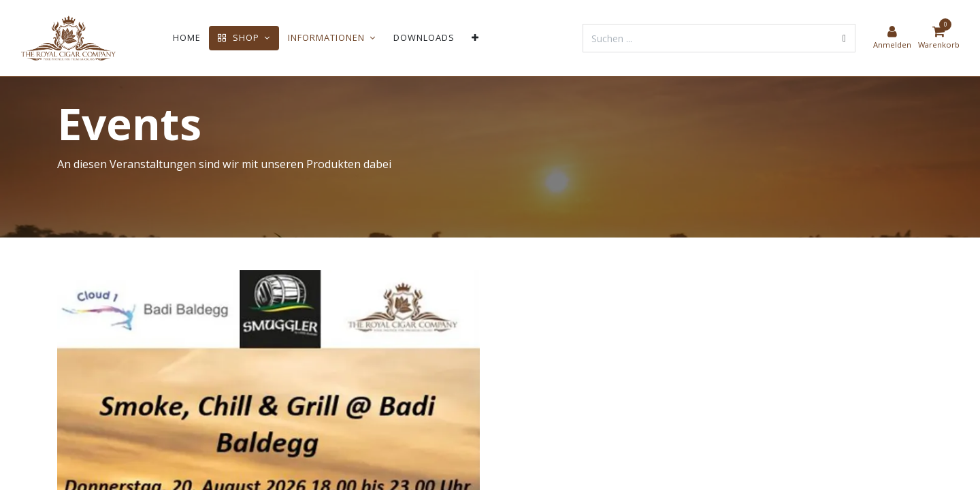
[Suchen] (844, 38)
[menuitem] (187, 38)
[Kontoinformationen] (892, 38)
